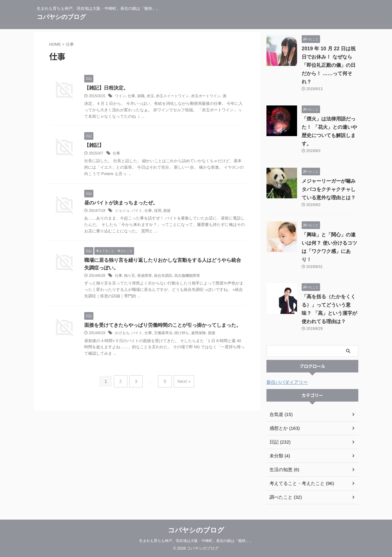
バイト (137, 211)
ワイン (120, 96)
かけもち (122, 334)
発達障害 (145, 277)
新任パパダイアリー (286, 382)
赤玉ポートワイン (206, 96)
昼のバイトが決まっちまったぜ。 (121, 203)
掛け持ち (182, 334)
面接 (167, 211)
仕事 (131, 96)
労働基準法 (163, 334)
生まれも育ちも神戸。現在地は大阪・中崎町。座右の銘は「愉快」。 (196, 541)
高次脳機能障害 (187, 277)
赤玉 (150, 96)
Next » (182, 382)
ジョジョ (122, 211)
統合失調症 (163, 277)
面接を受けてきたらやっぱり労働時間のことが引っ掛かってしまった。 (163, 326)
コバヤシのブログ (61, 17)
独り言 (130, 277)
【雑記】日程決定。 (106, 88)
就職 (141, 96)
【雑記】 (94, 145)
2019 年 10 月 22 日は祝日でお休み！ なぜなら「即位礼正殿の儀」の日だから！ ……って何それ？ (329, 65)
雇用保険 (198, 334)
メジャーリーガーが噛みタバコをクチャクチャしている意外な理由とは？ (329, 189)
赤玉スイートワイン (172, 96)
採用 (158, 211)
